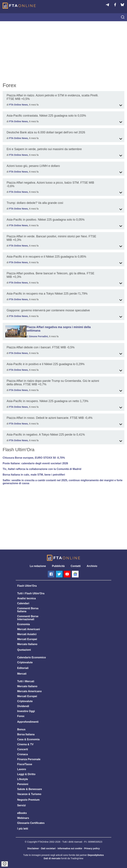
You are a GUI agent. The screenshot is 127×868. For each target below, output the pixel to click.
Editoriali (23, 668)
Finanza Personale (29, 759)
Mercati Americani (29, 629)
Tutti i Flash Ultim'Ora (31, 593)
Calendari (23, 603)
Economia (23, 624)
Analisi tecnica (26, 598)
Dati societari (48, 848)
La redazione (38, 566)
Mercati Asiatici (27, 634)
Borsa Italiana (26, 734)
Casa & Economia (28, 739)
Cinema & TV (25, 744)
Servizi (21, 805)
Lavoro (22, 769)
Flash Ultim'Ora (27, 586)
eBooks (22, 813)
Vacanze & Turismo (29, 794)
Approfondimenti (28, 722)
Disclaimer (33, 848)
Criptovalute (25, 662)
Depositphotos (96, 855)
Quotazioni (24, 650)
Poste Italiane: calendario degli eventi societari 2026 (35, 463)
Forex (21, 716)
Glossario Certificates (31, 823)
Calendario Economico (32, 657)
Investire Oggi (26, 711)
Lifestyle (23, 779)
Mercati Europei (27, 639)
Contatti (76, 566)
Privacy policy (92, 848)
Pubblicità (58, 566)
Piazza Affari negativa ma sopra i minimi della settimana (59, 329)
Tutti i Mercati (26, 681)
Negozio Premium (28, 800)
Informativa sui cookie (70, 848)
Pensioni (23, 784)
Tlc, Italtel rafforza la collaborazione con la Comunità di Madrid (42, 469)
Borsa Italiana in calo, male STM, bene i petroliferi (34, 475)
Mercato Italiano (27, 644)
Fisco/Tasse (25, 764)
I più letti (23, 829)
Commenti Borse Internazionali (28, 618)
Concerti (23, 749)
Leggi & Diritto (26, 774)
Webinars (23, 818)
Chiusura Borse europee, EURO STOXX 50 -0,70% (34, 458)
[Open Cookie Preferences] (5, 864)
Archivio (92, 566)
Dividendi (23, 706)
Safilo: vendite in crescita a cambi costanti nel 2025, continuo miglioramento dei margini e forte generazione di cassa (63, 482)
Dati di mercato (52, 858)
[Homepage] (19, 6)
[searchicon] (123, 17)
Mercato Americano (29, 691)
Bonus (21, 729)
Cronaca (22, 754)
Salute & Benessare (30, 789)
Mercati (22, 674)
